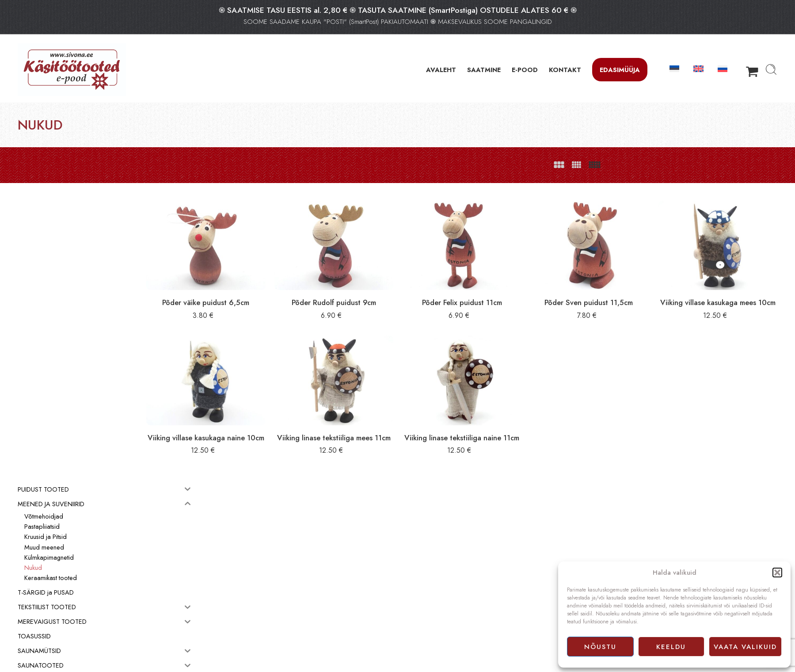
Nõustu (600, 647)
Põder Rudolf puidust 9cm (382, 292)
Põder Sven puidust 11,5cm (610, 292)
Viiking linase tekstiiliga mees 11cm (381, 431)
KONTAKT (565, 70)
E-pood (411, 586)
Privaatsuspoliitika (424, 606)
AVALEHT (441, 70)
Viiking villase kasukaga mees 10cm (725, 297)
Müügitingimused (424, 596)
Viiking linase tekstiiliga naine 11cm (496, 431)
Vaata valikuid (745, 647)
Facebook (415, 615)
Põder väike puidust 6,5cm (267, 292)
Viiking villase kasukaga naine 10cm (267, 431)
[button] (777, 573)
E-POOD (525, 70)
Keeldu (671, 647)
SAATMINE (484, 70)
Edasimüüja (620, 70)
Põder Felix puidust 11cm (496, 292)
